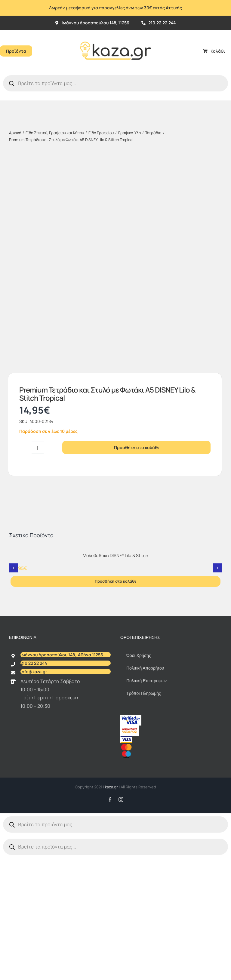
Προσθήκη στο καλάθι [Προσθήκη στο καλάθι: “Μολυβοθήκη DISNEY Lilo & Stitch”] (115, 605)
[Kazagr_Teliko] (115, 32)
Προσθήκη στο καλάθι (137, 471)
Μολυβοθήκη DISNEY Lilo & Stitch (115, 579)
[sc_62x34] (130, 751)
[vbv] (131, 741)
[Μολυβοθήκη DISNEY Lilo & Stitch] (115, 573)
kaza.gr (112, 810)
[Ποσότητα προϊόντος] (38, 471)
